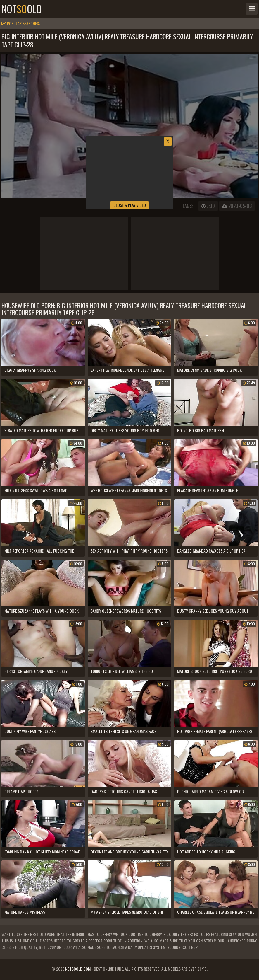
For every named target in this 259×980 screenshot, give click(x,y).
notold (22, 9)
